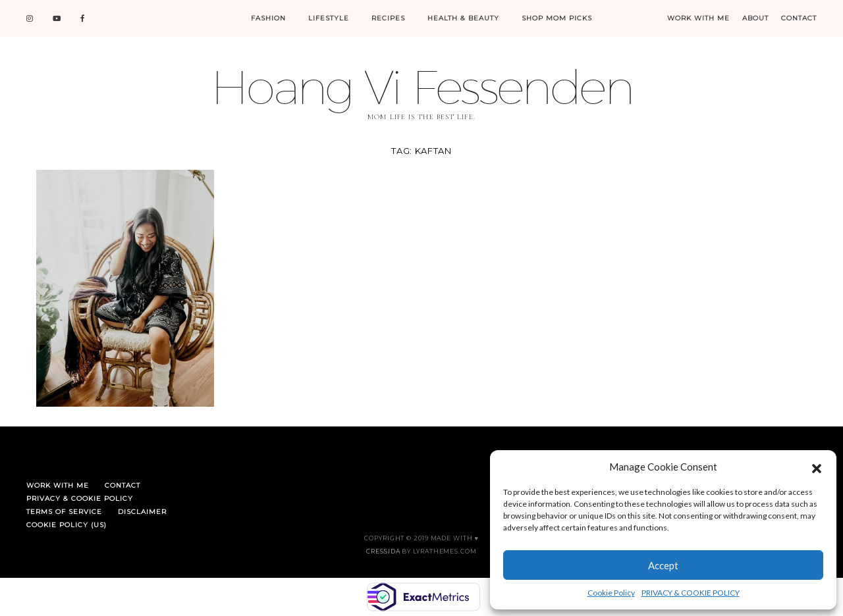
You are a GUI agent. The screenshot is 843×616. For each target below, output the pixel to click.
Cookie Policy (611, 593)
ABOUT (755, 18)
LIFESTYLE (329, 18)
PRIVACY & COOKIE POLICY (691, 593)
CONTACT (799, 18)
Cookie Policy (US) (67, 525)
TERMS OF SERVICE (64, 512)
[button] (817, 467)
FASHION (268, 18)
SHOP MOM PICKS (557, 18)
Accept (663, 565)
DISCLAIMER (142, 512)
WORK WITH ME (698, 18)
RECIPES (388, 18)
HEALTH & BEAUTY (463, 18)
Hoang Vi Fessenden (421, 87)
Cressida (383, 551)
